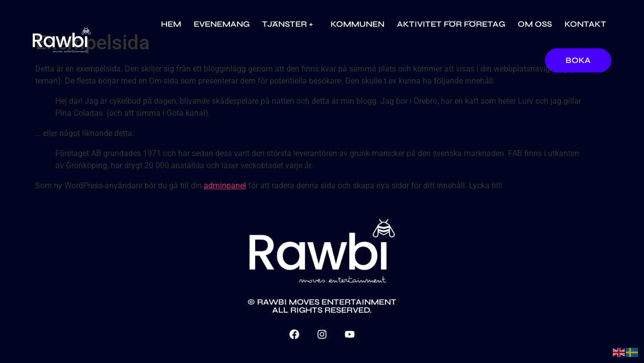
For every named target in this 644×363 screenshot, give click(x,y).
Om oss (535, 24)
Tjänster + (290, 24)
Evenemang (222, 24)
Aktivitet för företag (451, 24)
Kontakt (585, 24)
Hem (171, 24)
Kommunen (357, 24)
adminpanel (225, 186)
